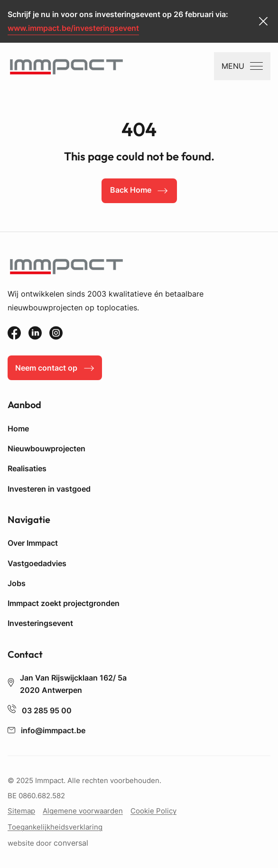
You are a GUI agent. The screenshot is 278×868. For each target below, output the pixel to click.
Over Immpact (33, 543)
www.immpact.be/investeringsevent (73, 28)
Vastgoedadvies (37, 563)
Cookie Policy (153, 811)
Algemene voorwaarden (83, 811)
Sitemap (21, 811)
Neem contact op (46, 368)
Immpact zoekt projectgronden (64, 603)
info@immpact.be (46, 730)
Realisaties (27, 468)
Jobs (17, 583)
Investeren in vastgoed (49, 489)
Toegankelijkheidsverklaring (55, 827)
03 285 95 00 (40, 710)
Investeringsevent (40, 623)
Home (18, 429)
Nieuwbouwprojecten (46, 448)
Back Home (131, 190)
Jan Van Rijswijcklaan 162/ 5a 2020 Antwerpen (67, 684)
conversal (71, 843)
